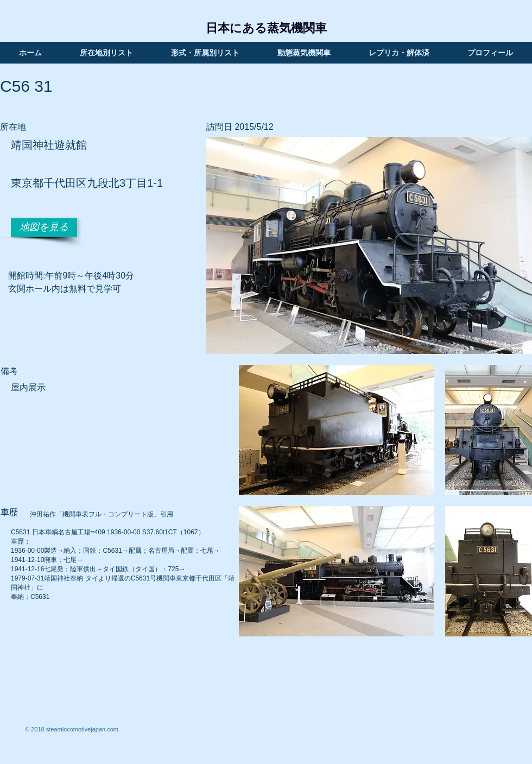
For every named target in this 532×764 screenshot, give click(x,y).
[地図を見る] (44, 228)
